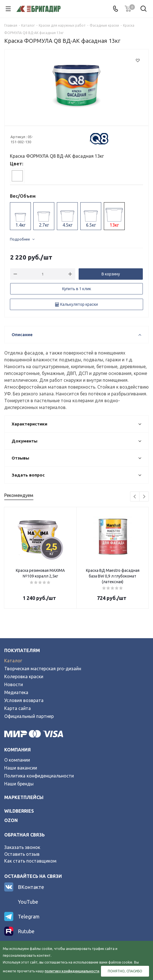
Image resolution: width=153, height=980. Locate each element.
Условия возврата (24, 700)
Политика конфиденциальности (39, 776)
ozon (11, 820)
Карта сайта (18, 708)
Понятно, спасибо (125, 971)
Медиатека (16, 692)
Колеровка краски (24, 676)
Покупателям (22, 650)
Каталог (13, 661)
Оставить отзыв (22, 854)
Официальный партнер (29, 716)
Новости (14, 684)
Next (144, 497)
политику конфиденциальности (72, 971)
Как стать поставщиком (30, 861)
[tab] (17, 176)
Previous (135, 497)
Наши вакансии (21, 768)
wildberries (19, 811)
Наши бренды (19, 784)
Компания (18, 750)
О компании (17, 760)
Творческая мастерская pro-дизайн (43, 669)
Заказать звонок (22, 847)
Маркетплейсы (24, 797)
